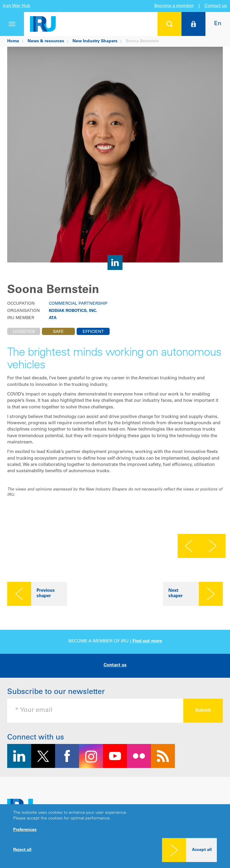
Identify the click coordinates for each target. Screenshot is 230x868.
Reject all (22, 850)
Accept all (202, 850)
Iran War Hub (17, 6)
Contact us (216, 6)
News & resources (46, 41)
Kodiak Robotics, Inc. (73, 311)
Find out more (147, 641)
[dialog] (115, 836)
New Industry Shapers (95, 41)
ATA (53, 318)
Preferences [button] (25, 830)
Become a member (174, 6)
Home (13, 41)
